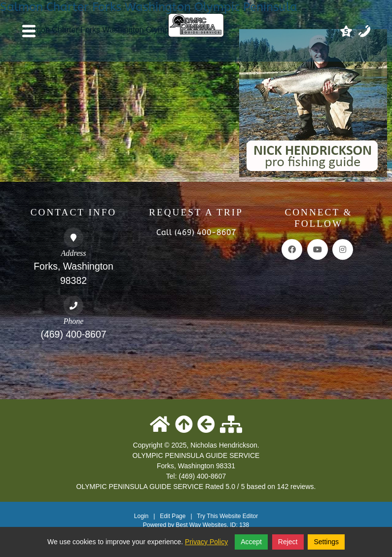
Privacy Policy (206, 542)
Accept (251, 542)
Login (141, 516)
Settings (326, 542)
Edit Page (173, 516)
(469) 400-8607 (73, 334)
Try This (207, 516)
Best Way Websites (201, 525)
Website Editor (239, 516)
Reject (288, 542)
